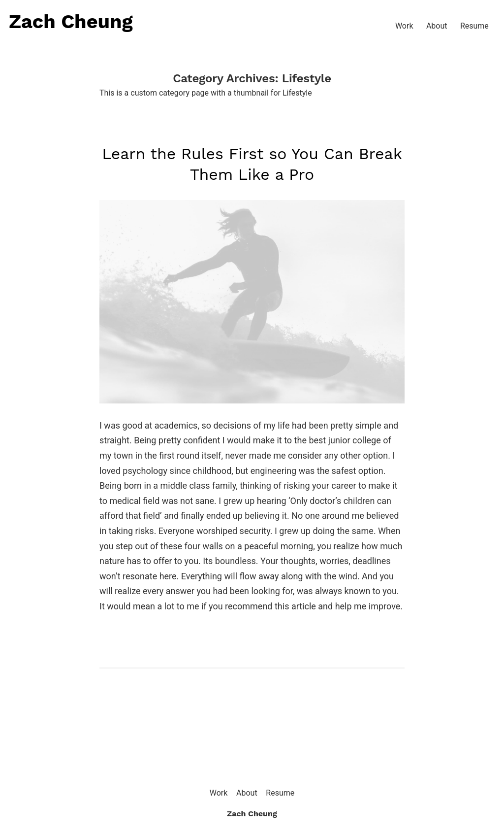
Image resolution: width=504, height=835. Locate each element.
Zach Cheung (71, 21)
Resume (474, 26)
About (437, 26)
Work (404, 26)
